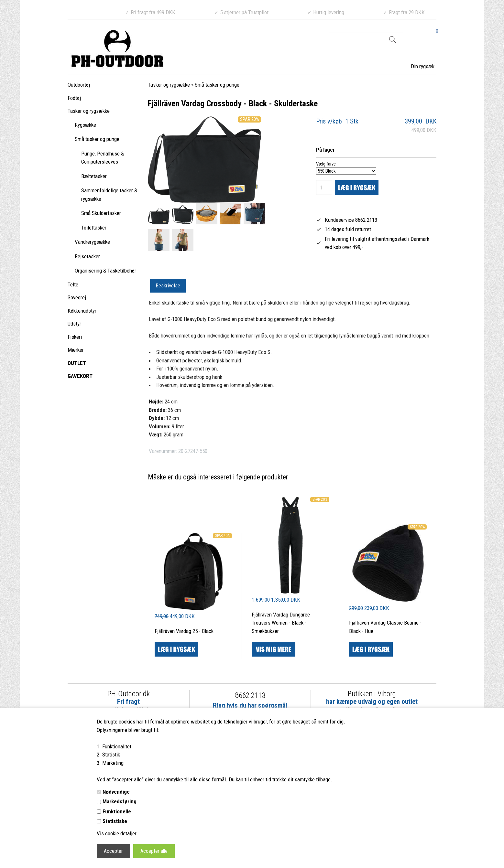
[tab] (168, 286)
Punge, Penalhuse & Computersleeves (103, 158)
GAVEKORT (80, 376)
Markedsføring (120, 801)
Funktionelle (117, 811)
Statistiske (115, 821)
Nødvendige (116, 792)
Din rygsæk (423, 66)
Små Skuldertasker (101, 213)
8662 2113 (250, 696)
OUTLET (77, 363)
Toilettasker (94, 228)
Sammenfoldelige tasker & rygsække (109, 195)
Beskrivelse (168, 285)
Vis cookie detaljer (117, 833)
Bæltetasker (94, 176)
